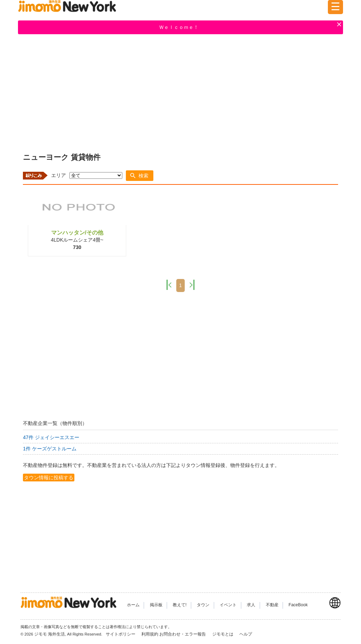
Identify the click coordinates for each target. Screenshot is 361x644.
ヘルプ (246, 634)
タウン (203, 605)
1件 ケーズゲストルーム (50, 449)
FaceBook (298, 605)
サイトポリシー (121, 634)
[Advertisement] (180, 92)
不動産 (272, 605)
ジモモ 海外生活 (50, 634)
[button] (140, 176)
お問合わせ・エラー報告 (183, 634)
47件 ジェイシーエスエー (51, 437)
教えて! (180, 605)
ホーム (133, 605)
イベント (228, 605)
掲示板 (156, 605)
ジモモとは (223, 634)
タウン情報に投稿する (49, 478)
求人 (251, 605)
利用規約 (150, 634)
